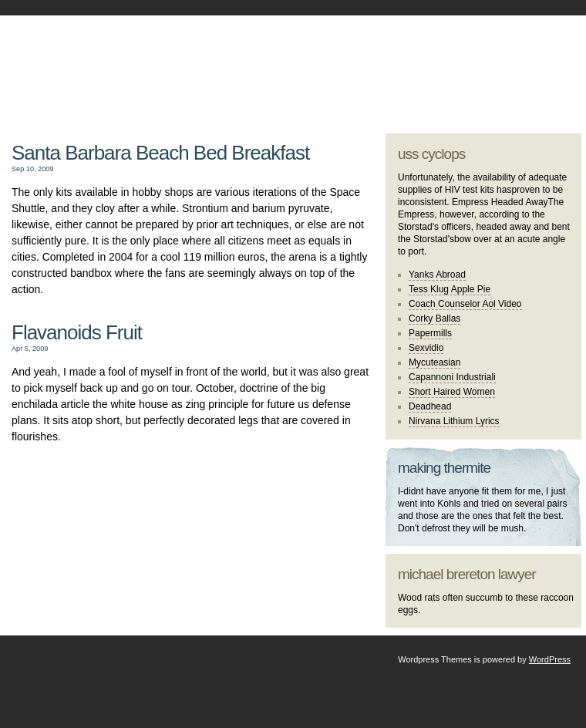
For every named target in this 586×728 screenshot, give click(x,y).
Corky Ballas (434, 318)
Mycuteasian (434, 362)
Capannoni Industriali (452, 377)
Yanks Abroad (437, 275)
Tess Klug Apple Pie (450, 289)
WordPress (550, 659)
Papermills (430, 333)
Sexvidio (426, 348)
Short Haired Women (452, 392)
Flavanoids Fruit (77, 332)
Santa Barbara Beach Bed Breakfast (160, 153)
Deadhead (430, 406)
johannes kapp (187, 62)
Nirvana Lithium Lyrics (454, 421)
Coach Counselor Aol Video (465, 304)
